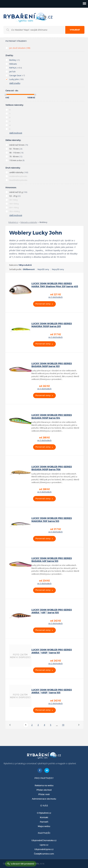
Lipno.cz (44, 845)
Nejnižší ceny (43, 269)
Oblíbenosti (29, 269)
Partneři (44, 822)
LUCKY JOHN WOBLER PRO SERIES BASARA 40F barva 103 (52, 560)
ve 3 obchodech (56, 297)
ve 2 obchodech (56, 663)
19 (63, 725)
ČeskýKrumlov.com (44, 854)
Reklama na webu (44, 785)
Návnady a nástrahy (29, 222)
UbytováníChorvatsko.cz (44, 840)
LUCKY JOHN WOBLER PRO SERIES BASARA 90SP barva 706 (52, 468)
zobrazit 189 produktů (23, 864)
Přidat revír (44, 794)
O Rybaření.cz (44, 813)
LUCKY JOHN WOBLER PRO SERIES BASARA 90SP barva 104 (52, 416)
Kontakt (44, 817)
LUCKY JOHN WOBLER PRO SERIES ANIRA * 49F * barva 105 (52, 611)
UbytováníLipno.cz (44, 849)
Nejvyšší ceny (58, 269)
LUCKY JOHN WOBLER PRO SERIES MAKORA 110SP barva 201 (52, 325)
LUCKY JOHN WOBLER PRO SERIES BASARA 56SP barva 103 (52, 365)
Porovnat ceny (43, 304)
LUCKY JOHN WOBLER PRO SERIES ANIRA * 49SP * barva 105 (52, 691)
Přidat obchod (44, 790)
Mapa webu (44, 826)
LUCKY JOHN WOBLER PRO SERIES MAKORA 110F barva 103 (52, 520)
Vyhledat (75, 30)
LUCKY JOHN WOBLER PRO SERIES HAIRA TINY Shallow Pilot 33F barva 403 (55, 285)
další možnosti (16, 133)
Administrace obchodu (44, 799)
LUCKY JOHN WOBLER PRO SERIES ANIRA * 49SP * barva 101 (52, 651)
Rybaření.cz (13, 222)
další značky (15, 83)
